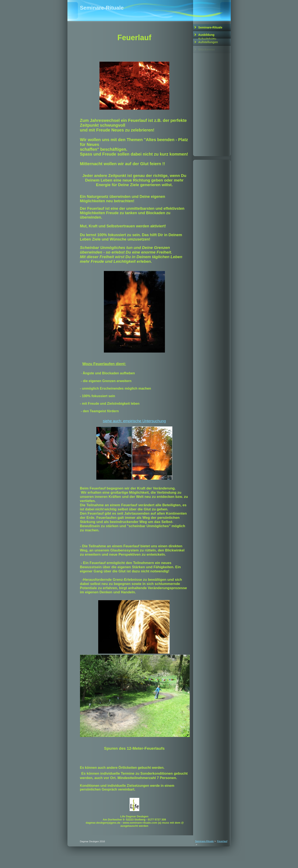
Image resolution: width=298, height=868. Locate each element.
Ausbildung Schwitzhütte (207, 36)
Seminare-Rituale (210, 27)
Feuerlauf (222, 841)
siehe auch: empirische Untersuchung (134, 421)
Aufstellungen (208, 42)
